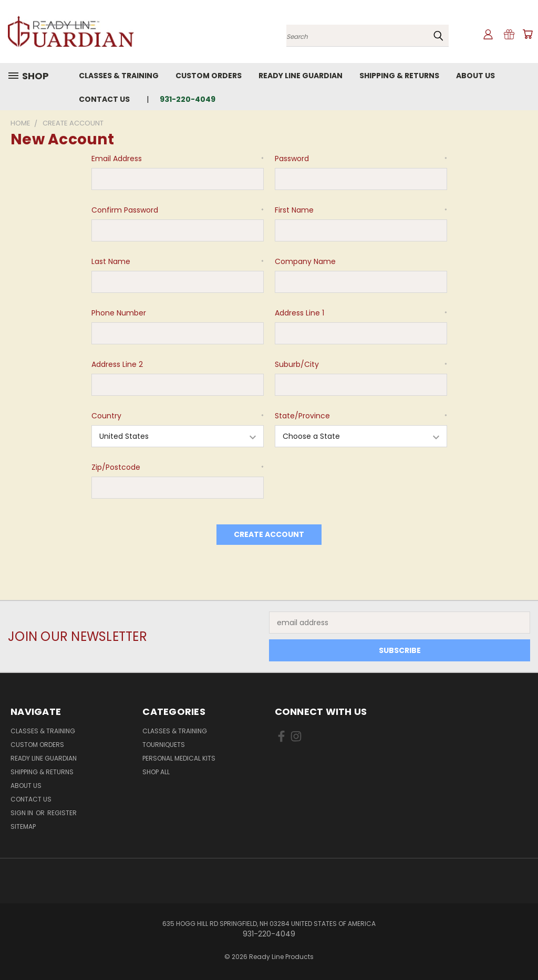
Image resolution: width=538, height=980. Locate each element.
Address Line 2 (117, 364)
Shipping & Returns (399, 76)
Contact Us (104, 99)
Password (361, 159)
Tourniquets (164, 745)
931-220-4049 (188, 99)
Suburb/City (361, 364)
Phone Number (119, 313)
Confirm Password (178, 210)
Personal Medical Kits (179, 758)
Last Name (178, 261)
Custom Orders (209, 76)
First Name (361, 210)
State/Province (361, 416)
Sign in (23, 813)
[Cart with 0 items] (527, 34)
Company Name (305, 261)
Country (178, 416)
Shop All (156, 772)
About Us (475, 76)
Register (62, 813)
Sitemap (23, 826)
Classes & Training (119, 76)
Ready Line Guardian (301, 76)
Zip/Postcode (178, 467)
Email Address (178, 159)
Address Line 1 (361, 313)
